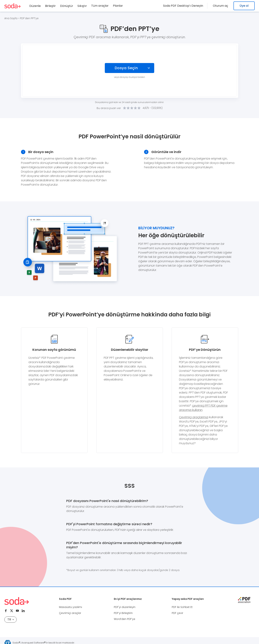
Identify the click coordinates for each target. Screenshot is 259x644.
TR (11, 619)
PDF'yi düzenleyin (125, 607)
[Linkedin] (23, 611)
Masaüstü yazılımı (70, 607)
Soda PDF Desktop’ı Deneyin (185, 6)
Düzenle (35, 6)
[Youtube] (17, 611)
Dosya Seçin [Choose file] (126, 68)
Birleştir (50, 6)
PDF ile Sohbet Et (182, 607)
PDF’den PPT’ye (29, 18)
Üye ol (244, 6)
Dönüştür (67, 6)
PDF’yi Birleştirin (123, 613)
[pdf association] (244, 600)
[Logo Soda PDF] (12, 6)
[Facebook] (6, 611)
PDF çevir (177, 613)
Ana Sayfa (11, 18)
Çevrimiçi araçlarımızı (194, 417)
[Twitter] (12, 611)
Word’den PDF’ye (125, 619)
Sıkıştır (82, 6)
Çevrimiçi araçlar (70, 613)
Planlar (118, 6)
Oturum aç (222, 6)
